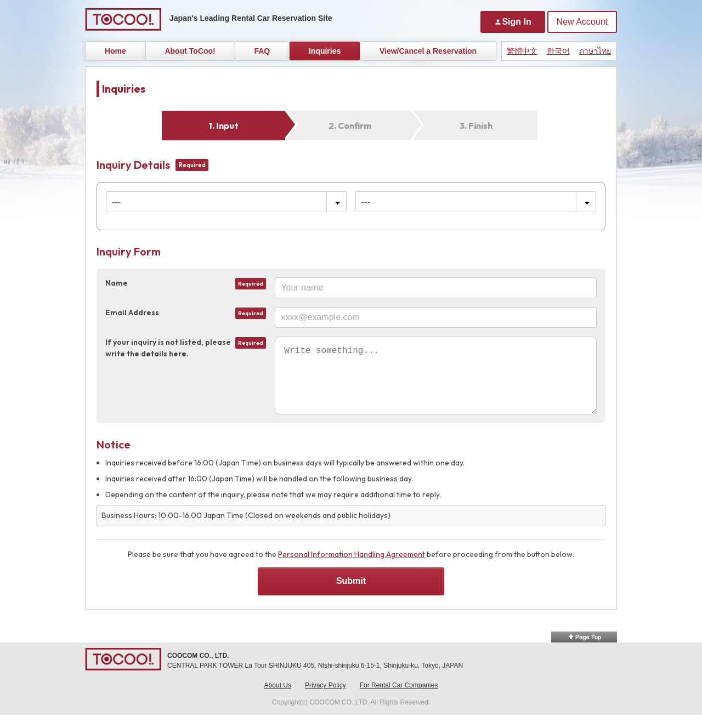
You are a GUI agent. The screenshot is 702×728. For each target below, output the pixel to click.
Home (115, 51)
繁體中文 (522, 51)
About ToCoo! (190, 51)
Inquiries (325, 51)
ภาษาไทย (595, 51)
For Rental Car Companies (399, 698)
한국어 (558, 51)
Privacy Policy (325, 698)
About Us (278, 698)
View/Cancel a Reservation (428, 51)
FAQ (262, 51)
